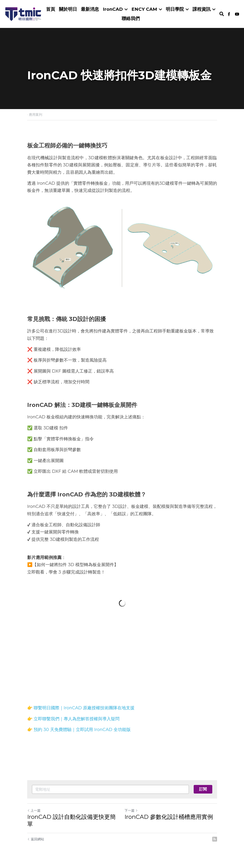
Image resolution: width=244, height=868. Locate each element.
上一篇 (34, 810)
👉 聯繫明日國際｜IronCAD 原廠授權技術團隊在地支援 (81, 708)
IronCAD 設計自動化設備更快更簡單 (71, 820)
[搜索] (222, 14)
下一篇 (131, 810)
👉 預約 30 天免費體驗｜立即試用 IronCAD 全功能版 (79, 730)
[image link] (23, 13)
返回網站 (36, 839)
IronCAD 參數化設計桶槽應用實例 (169, 817)
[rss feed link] (215, 839)
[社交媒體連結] (229, 14)
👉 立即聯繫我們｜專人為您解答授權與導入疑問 (73, 719)
